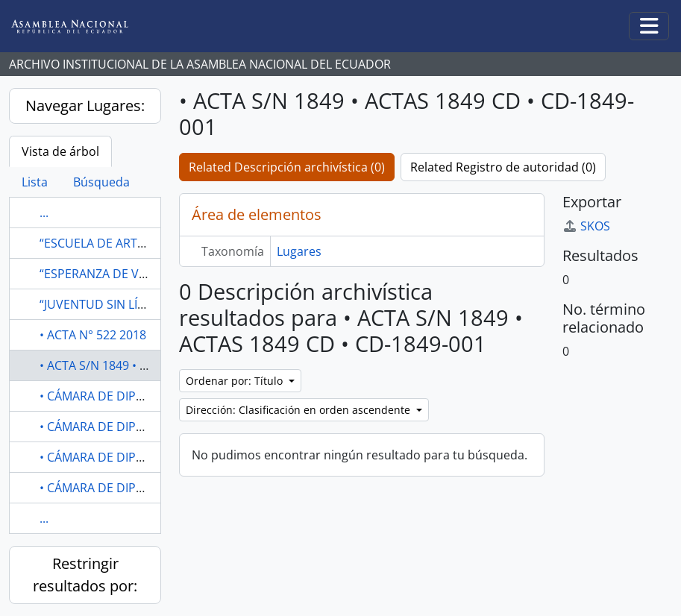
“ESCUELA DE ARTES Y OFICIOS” (126, 243)
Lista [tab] (35, 182)
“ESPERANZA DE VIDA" (101, 274)
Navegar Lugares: (85, 106)
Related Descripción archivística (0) (287, 167)
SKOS (586, 226)
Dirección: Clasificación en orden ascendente (299, 410)
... (44, 213)
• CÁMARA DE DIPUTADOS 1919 (126, 396)
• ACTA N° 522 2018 (93, 335)
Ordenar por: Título (236, 381)
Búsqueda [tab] (101, 182)
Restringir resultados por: (85, 575)
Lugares (299, 251)
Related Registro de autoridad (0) (503, 167)
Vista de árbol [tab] (60, 151)
